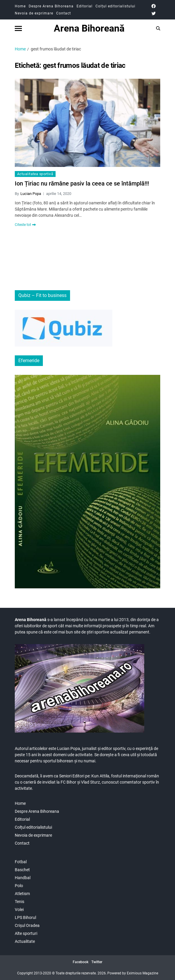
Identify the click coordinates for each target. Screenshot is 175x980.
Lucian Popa (31, 194)
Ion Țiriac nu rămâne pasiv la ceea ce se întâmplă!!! (82, 183)
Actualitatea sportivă (35, 174)
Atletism (22, 894)
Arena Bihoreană (89, 28)
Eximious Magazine (142, 973)
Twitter (97, 962)
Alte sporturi (26, 933)
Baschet (22, 870)
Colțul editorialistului (115, 6)
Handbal (23, 878)
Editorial (85, 6)
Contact (64, 13)
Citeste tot (25, 225)
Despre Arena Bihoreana (51, 6)
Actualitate (25, 941)
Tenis (20, 902)
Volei (19, 910)
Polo (19, 886)
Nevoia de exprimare (34, 13)
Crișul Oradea (27, 925)
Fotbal (21, 862)
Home (20, 6)
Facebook (81, 962)
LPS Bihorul (25, 917)
